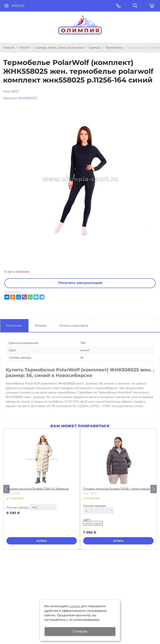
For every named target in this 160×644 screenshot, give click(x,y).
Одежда (94, 47)
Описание (14, 326)
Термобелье (114, 47)
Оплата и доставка (74, 326)
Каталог (25, 47)
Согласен (80, 631)
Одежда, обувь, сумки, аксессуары (60, 47)
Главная (9, 47)
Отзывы (41, 326)
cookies (75, 606)
